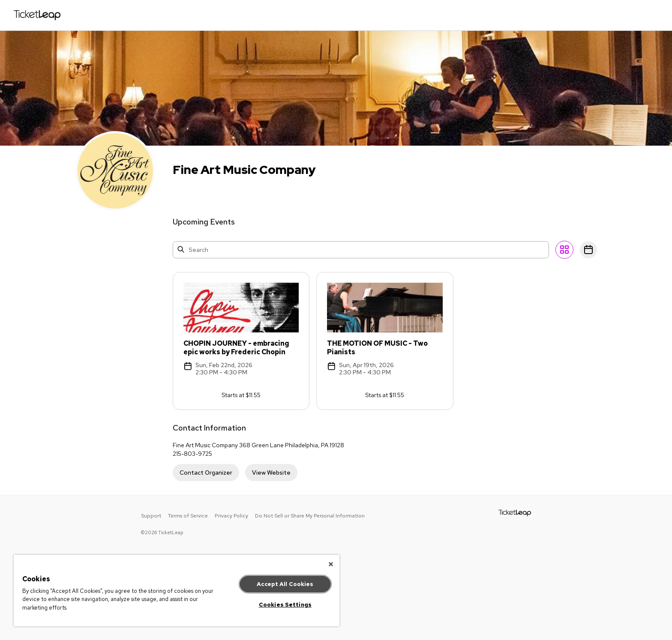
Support (151, 516)
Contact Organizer (206, 473)
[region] (177, 591)
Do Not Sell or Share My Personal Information (310, 516)
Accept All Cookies (285, 584)
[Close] (331, 564)
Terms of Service (188, 516)
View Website (271, 473)
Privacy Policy (231, 516)
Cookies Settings (285, 605)
